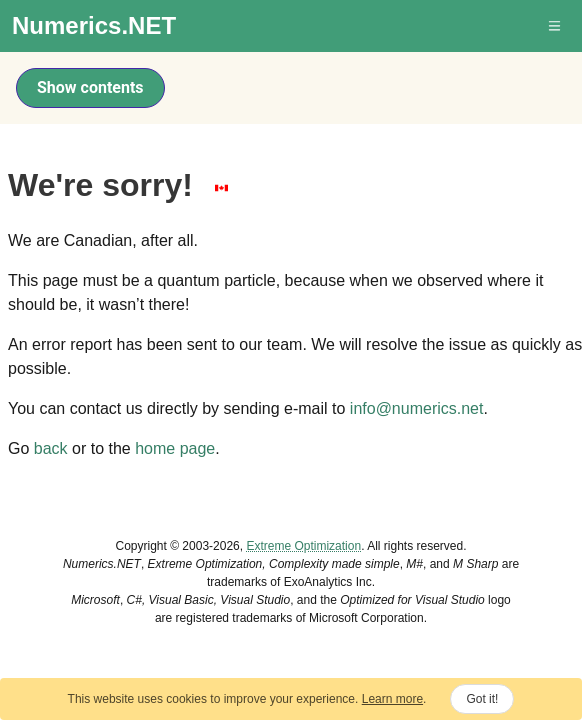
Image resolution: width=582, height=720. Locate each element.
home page (175, 448)
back (51, 448)
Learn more (392, 699)
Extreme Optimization (303, 546)
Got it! (482, 699)
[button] (556, 26)
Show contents (90, 87)
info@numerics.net (417, 408)
